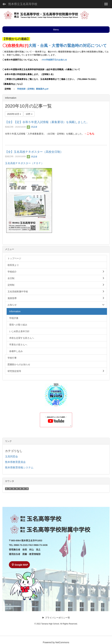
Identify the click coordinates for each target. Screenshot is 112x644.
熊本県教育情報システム (19, 468)
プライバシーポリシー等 (57, 618)
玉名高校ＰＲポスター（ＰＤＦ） (24, 163)
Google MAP (20, 565)
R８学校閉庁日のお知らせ (55, 60)
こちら (91, 134)
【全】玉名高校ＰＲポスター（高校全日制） (34, 152)
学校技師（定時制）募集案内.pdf (33, 89)
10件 (29, 114)
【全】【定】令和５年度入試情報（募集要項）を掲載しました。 (47, 122)
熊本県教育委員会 (15, 462)
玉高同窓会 (11, 457)
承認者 (32, 127)
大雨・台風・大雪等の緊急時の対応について (68, 46)
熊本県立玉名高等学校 (23, 4)
